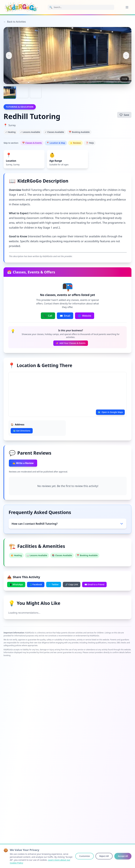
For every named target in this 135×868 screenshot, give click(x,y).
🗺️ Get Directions (22, 431)
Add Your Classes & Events (71, 343)
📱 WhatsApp (16, 584)
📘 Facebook (36, 584)
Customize (84, 856)
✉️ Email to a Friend (94, 584)
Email (65, 316)
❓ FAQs (90, 143)
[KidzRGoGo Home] (21, 7)
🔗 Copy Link (72, 584)
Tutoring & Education (20, 107)
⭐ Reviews (76, 143)
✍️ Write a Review (23, 463)
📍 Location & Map (56, 143)
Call (48, 316)
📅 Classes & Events (32, 143)
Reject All (104, 856)
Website (85, 316)
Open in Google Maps (110, 412)
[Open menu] (127, 7)
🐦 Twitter (54, 584)
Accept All (123, 856)
